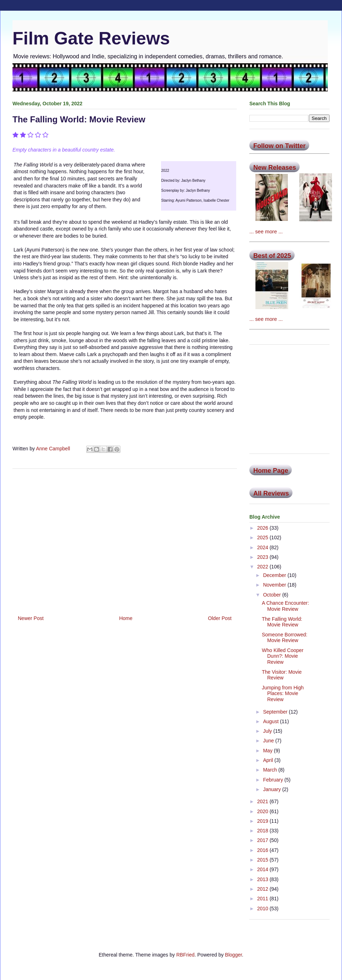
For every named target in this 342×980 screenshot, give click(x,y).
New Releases (275, 168)
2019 (263, 821)
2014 (263, 869)
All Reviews (271, 493)
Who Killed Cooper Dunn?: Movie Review (283, 656)
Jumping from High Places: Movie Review (283, 694)
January (273, 789)
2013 (263, 879)
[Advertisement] (125, 539)
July (268, 731)
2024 (263, 547)
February (274, 780)
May (268, 751)
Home (126, 618)
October (273, 595)
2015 (263, 860)
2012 (263, 889)
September (276, 712)
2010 (263, 909)
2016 (263, 850)
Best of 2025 (272, 256)
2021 (263, 801)
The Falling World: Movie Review (282, 622)
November (275, 585)
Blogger (234, 955)
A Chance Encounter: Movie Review (285, 606)
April (269, 760)
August (271, 721)
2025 (263, 537)
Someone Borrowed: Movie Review (285, 638)
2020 (263, 811)
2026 (263, 528)
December (275, 575)
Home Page (271, 471)
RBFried (185, 955)
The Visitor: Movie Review (282, 675)
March (271, 770)
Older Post (220, 618)
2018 (263, 831)
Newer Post (31, 618)
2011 (263, 899)
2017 (263, 840)
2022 (263, 567)
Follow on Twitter (279, 146)
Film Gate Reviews (91, 38)
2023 (263, 557)
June (269, 741)
